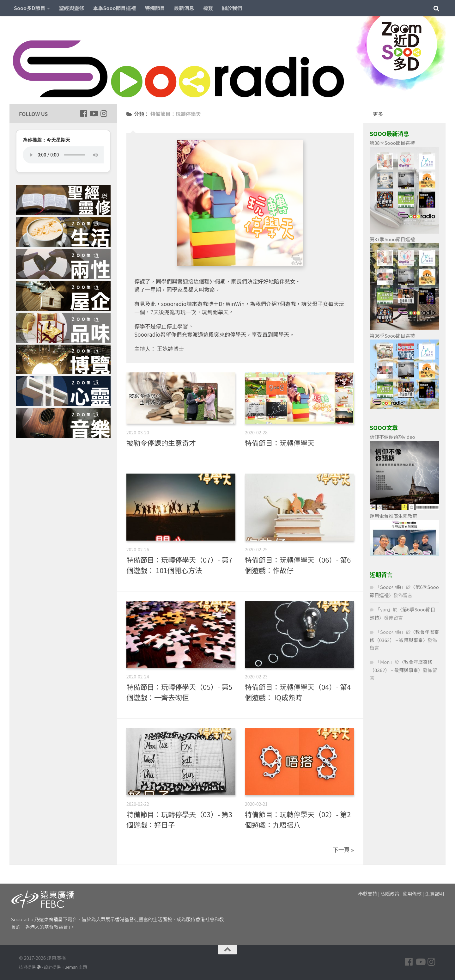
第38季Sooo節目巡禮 (392, 143)
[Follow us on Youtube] (94, 113)
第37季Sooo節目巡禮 (392, 239)
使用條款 (412, 894)
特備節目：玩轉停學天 (280, 443)
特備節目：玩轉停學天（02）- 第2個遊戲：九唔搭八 (298, 819)
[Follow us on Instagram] (104, 113)
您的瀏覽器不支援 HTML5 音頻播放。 (63, 155)
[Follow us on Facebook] (83, 113)
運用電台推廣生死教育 (393, 516)
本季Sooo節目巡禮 (114, 8)
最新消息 (184, 8)
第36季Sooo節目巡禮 (392, 336)
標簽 (208, 8)
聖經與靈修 (71, 8)
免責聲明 (434, 894)
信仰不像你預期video (392, 437)
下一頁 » (343, 849)
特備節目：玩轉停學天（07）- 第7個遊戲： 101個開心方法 (179, 565)
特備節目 (155, 8)
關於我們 (232, 8)
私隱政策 (390, 894)
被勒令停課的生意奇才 (161, 443)
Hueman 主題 (74, 967)
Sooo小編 (391, 587)
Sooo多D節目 (30, 8)
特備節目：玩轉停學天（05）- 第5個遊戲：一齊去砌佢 (179, 692)
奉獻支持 (368, 894)
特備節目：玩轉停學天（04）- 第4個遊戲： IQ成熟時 (298, 692)
